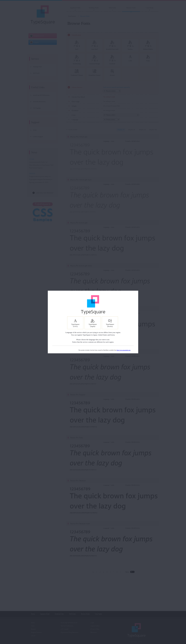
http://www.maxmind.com (124, 350)
